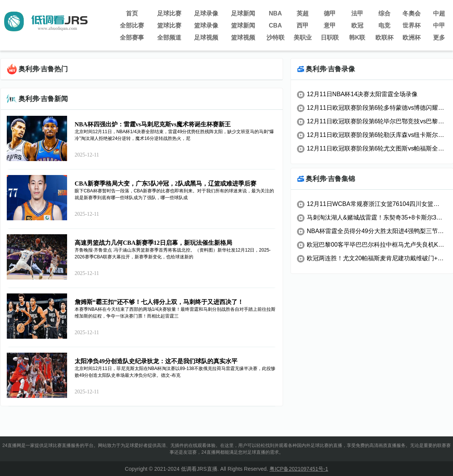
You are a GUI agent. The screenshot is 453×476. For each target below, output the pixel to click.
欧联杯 (384, 38)
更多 (439, 38)
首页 (132, 13)
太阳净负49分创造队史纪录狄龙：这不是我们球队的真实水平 (156, 361)
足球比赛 (169, 13)
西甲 (303, 25)
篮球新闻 (243, 25)
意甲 (330, 25)
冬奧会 (412, 13)
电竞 (384, 25)
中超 (439, 13)
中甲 (439, 25)
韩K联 (357, 38)
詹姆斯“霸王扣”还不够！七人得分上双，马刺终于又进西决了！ (159, 302)
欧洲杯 (412, 38)
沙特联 (275, 38)
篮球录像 (206, 25)
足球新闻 (243, 13)
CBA (275, 25)
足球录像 (206, 13)
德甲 (330, 13)
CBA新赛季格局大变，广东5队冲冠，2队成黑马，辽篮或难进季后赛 (165, 183)
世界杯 (412, 25)
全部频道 (169, 38)
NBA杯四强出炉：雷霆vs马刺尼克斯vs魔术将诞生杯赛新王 (153, 124)
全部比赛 (132, 25)
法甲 (357, 13)
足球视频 (206, 38)
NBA (275, 13)
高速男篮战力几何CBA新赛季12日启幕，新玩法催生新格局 (153, 243)
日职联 (330, 38)
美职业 (303, 38)
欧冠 (357, 25)
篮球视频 (243, 38)
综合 (384, 13)
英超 (303, 13)
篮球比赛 (169, 25)
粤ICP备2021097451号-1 (299, 469)
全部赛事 (132, 38)
